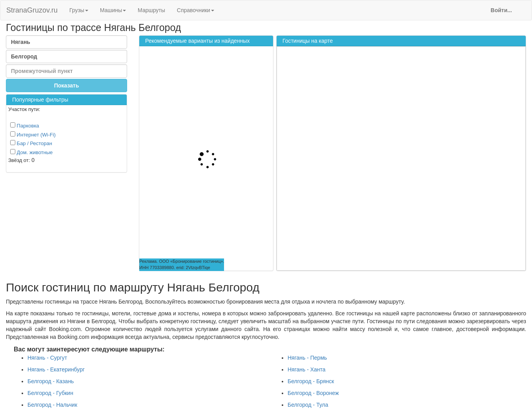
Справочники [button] (196, 10)
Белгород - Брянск (311, 381)
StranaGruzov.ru (32, 10)
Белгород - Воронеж (313, 393)
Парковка (25, 126)
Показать (67, 86)
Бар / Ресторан (31, 143)
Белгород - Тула (308, 405)
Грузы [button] (79, 10)
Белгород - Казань (51, 381)
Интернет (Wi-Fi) (33, 135)
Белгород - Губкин (50, 393)
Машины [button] (113, 10)
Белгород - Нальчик (52, 405)
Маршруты (151, 10)
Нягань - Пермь (307, 358)
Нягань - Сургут (47, 358)
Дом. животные (31, 152)
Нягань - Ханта (307, 369)
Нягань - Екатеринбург (56, 369)
